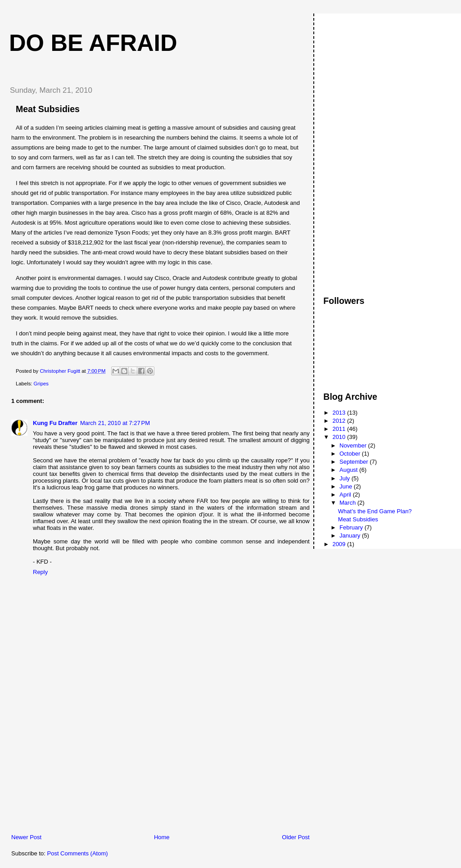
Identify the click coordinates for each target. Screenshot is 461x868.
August (349, 470)
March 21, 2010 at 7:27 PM (115, 423)
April (346, 495)
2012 (340, 421)
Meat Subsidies (358, 519)
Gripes (41, 384)
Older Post (296, 837)
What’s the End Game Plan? (375, 511)
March (348, 503)
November (354, 445)
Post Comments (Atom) (78, 853)
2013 (340, 413)
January (351, 536)
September (355, 462)
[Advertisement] (70, 770)
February (352, 527)
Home (162, 837)
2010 (340, 437)
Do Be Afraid (93, 43)
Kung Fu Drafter (55, 423)
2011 (340, 429)
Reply (40, 572)
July (346, 478)
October (351, 454)
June (347, 486)
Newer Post (26, 837)
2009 (340, 544)
